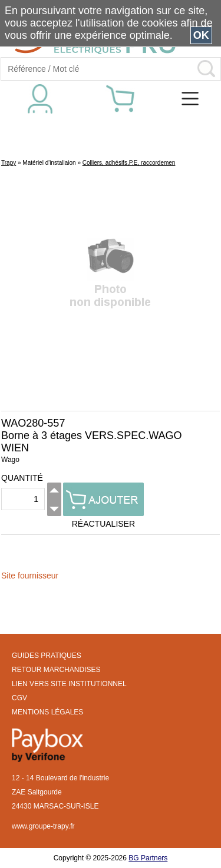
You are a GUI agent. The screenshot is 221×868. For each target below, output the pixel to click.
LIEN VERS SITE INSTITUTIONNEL (69, 684)
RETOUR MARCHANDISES (56, 670)
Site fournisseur (30, 576)
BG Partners (148, 858)
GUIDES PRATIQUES (47, 656)
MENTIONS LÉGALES (47, 712)
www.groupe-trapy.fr (43, 826)
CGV (19, 698)
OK (201, 35)
